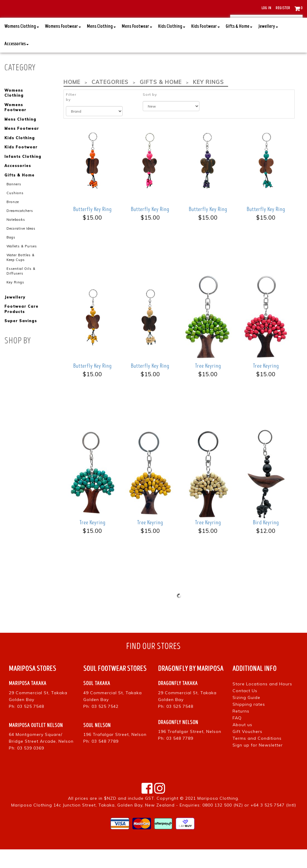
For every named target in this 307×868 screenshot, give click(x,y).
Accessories (17, 63)
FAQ (237, 736)
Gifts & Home (239, 45)
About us (242, 743)
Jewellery (268, 45)
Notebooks (15, 237)
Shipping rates (249, 723)
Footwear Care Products (21, 325)
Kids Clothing (172, 45)
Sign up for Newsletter (258, 764)
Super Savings (21, 337)
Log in (266, 8)
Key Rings (15, 298)
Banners (14, 202)
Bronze (13, 219)
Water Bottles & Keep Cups (20, 274)
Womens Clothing (22, 45)
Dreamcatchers (20, 228)
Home (72, 101)
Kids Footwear (206, 45)
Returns (241, 730)
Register (283, 8)
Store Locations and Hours (262, 702)
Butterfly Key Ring (92, 228)
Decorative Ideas (21, 245)
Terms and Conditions (257, 757)
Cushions (15, 210)
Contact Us (245, 709)
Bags (11, 254)
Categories (109, 101)
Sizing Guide (246, 716)
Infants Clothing (23, 175)
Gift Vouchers (247, 750)
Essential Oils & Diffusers (21, 288)
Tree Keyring (208, 384)
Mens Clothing (101, 45)
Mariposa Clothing (218, 817)
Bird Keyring (266, 541)
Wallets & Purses (22, 263)
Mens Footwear (137, 45)
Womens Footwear (63, 45)
